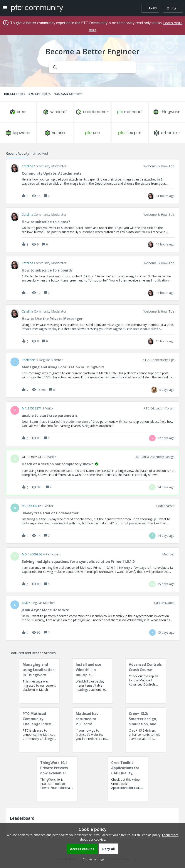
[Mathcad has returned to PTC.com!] (92, 730)
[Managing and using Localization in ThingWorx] (39, 681)
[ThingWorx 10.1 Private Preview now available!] (57, 779)
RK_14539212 (31, 506)
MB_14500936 (32, 554)
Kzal (25, 603)
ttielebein (29, 360)
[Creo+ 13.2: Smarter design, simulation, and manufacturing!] (146, 730)
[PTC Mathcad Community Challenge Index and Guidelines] (39, 730)
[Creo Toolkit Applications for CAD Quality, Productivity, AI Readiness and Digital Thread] (128, 779)
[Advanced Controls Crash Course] (146, 681)
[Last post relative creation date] (165, 196)
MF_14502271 (32, 408)
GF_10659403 (31, 457)
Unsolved (40, 153)
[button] (92, 859)
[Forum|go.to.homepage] (37, 8)
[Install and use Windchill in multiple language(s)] (92, 681)
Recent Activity (17, 153)
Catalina (27, 166)
